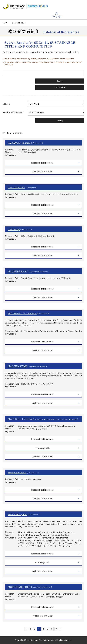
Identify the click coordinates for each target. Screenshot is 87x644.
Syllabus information (42, 172)
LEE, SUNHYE (16, 187)
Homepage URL (42, 448)
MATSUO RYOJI (17, 366)
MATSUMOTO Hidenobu (22, 313)
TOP (5, 23)
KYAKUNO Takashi (19, 143)
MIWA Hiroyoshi (18, 514)
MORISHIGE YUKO (19, 587)
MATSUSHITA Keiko (20, 419)
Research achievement (42, 163)
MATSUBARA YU (18, 271)
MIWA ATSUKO (17, 472)
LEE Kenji (14, 229)
